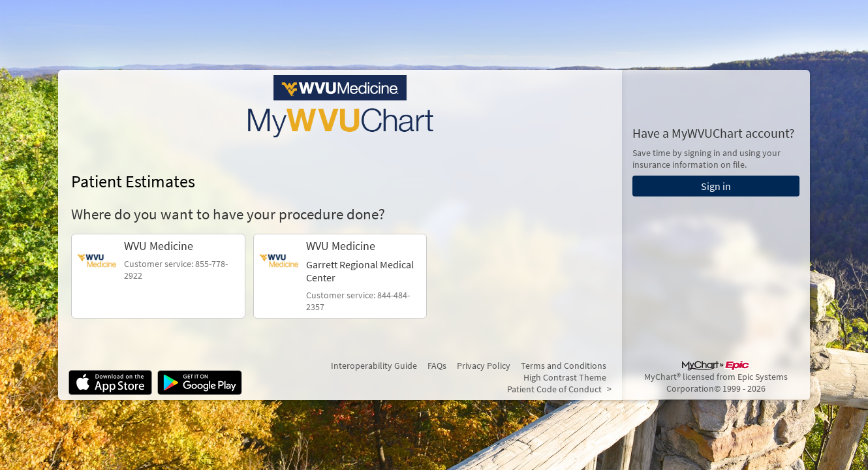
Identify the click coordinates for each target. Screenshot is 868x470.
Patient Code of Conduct (554, 389)
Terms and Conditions (564, 366)
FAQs (437, 366)
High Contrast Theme (565, 377)
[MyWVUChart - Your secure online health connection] (340, 106)
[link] (158, 276)
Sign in (716, 186)
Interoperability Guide (374, 366)
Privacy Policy (484, 366)
